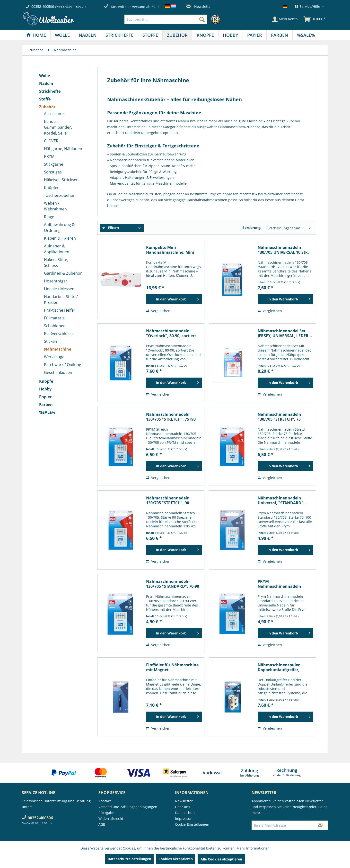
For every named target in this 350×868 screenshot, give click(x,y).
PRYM (49, 156)
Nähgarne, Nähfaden (63, 149)
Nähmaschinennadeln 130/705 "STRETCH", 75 (279, 417)
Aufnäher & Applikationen (57, 249)
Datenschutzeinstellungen (129, 859)
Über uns (183, 807)
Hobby (45, 389)
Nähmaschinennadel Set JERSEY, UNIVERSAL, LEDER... (285, 333)
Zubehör (47, 107)
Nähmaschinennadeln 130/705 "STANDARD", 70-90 (173, 584)
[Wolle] (62, 35)
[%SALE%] (306, 35)
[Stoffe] (150, 35)
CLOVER (51, 141)
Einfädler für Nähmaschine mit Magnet (172, 667)
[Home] (36, 35)
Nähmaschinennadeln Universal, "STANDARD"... (282, 500)
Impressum (184, 818)
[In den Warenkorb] (174, 299)
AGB (102, 824)
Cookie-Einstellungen (192, 824)
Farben (46, 405)
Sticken (51, 341)
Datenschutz (185, 813)
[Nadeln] (88, 35)
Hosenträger (56, 281)
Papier (45, 397)
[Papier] (255, 35)
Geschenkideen (58, 372)
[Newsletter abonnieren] (320, 825)
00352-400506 (43, 6)
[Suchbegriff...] (166, 19)
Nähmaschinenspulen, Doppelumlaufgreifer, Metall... (280, 667)
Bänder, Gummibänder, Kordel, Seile (58, 127)
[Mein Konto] (285, 19)
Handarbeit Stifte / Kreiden (61, 299)
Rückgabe (106, 813)
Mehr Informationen (253, 848)
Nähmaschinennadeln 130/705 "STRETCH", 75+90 (171, 417)
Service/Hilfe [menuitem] (308, 6)
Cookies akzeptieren (176, 859)
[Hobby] (231, 35)
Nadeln (46, 83)
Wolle (44, 76)
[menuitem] (174, 19)
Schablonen (55, 326)
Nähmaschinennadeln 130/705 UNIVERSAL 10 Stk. (283, 250)
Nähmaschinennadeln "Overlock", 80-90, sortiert (171, 333)
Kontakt (105, 801)
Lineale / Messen (59, 289)
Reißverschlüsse (59, 334)
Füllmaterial (55, 318)
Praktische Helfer (60, 310)
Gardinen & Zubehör (63, 273)
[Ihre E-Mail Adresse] (282, 825)
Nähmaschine (58, 349)
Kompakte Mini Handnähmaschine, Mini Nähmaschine (170, 250)
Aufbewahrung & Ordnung (59, 227)
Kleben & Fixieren (60, 238)
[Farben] (280, 35)
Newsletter (199, 6)
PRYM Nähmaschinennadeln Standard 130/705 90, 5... (281, 584)
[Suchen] (202, 19)
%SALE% (47, 412)
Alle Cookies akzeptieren (221, 859)
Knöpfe (46, 381)
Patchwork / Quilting (63, 365)
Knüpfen (52, 188)
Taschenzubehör (59, 195)
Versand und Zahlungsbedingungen (128, 807)
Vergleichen (158, 311)
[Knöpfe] (205, 35)
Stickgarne (54, 164)
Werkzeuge (54, 357)
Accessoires (55, 114)
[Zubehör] (177, 35)
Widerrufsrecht (111, 818)
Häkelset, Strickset (61, 180)
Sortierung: (252, 228)
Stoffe (45, 99)
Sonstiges (53, 172)
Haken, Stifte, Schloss (56, 262)
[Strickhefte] (119, 35)
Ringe (49, 217)
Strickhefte (50, 91)
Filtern (111, 228)
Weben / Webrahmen (55, 206)
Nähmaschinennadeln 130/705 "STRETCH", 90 (168, 500)
